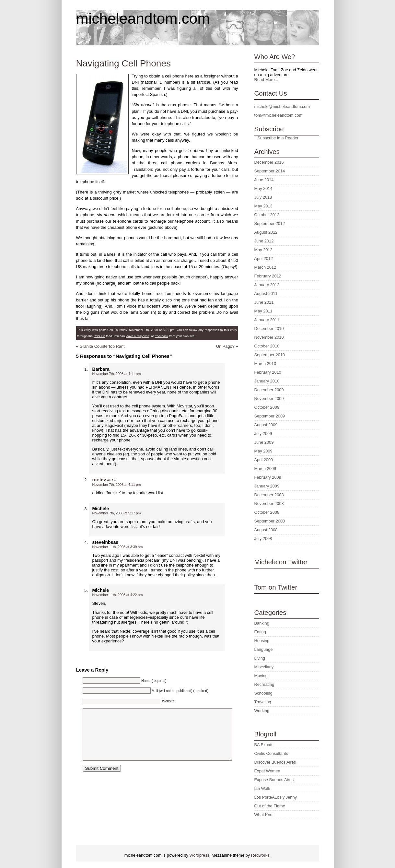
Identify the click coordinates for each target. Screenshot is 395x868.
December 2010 (269, 328)
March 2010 (265, 364)
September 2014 (270, 171)
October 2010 (267, 346)
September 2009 (270, 416)
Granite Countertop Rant (102, 346)
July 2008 (263, 539)
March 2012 (265, 267)
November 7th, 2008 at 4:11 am (117, 374)
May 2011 (263, 311)
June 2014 (264, 180)
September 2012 (270, 223)
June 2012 (264, 241)
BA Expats (264, 745)
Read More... (266, 80)
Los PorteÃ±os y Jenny (276, 797)
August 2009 (266, 425)
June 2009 (264, 442)
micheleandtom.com (143, 18)
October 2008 (267, 512)
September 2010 (270, 355)
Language (264, 649)
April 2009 (264, 460)
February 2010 (268, 372)
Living (260, 658)
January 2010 (267, 381)
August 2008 (266, 530)
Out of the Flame (270, 806)
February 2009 (268, 477)
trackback (162, 336)
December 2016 (269, 162)
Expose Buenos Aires (274, 780)
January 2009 (267, 486)
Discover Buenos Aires (275, 762)
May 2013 (263, 206)
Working (262, 711)
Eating (260, 632)
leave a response (138, 336)
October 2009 (267, 407)
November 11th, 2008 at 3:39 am (118, 547)
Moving (261, 676)
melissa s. (104, 480)
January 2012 (267, 285)
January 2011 (267, 320)
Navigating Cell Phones (124, 63)
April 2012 (264, 258)
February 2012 (268, 276)
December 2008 (269, 495)
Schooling (263, 693)
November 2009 (269, 399)
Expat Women (267, 771)
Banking (262, 623)
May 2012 (263, 250)
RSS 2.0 (99, 336)
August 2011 (266, 293)
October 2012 (267, 215)
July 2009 (263, 434)
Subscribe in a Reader (278, 138)
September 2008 (270, 521)
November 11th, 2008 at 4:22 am (118, 595)
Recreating (264, 684)
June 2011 (264, 302)
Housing (262, 641)
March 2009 (265, 469)
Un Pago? (225, 346)
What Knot (264, 815)
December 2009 (269, 390)
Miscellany (264, 667)
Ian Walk (262, 788)
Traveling (263, 702)
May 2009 (263, 451)
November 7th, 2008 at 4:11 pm (117, 485)
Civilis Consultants (271, 753)
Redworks (260, 855)
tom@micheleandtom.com (279, 115)
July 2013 (263, 197)
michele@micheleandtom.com (282, 106)
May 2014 (263, 188)
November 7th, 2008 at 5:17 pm (117, 513)
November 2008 (269, 504)
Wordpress (199, 855)
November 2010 (269, 337)
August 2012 (266, 232)
